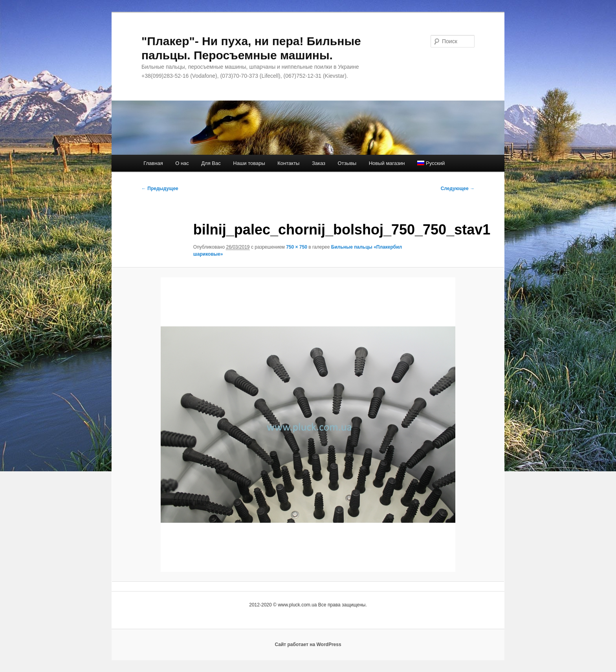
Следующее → (458, 189)
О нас (182, 163)
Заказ (319, 163)
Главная (153, 163)
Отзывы (347, 163)
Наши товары (249, 163)
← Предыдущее (160, 189)
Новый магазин (387, 163)
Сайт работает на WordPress (308, 645)
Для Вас (211, 163)
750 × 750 (297, 247)
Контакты (288, 163)
